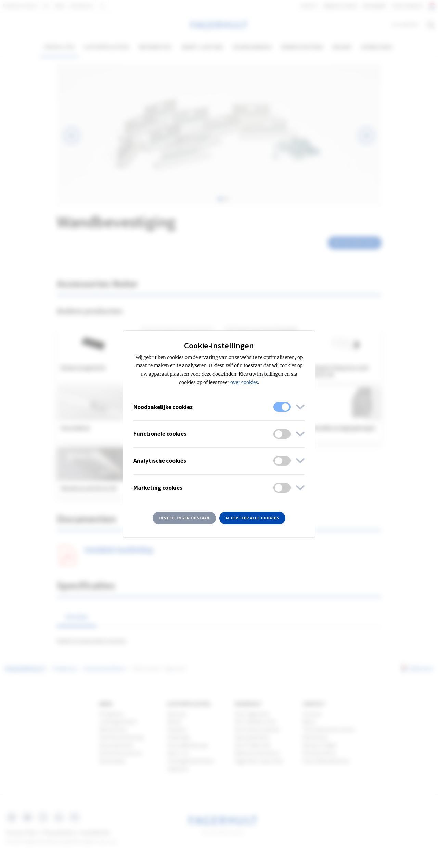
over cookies (244, 382)
